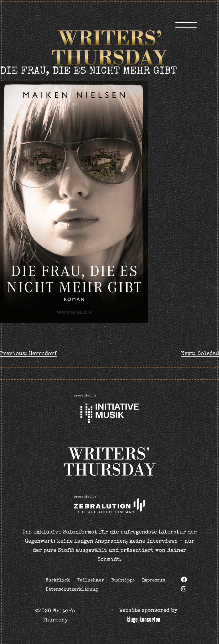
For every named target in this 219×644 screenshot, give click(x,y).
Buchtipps (123, 581)
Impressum (154, 581)
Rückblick (58, 581)
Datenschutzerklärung (72, 590)
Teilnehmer (91, 581)
